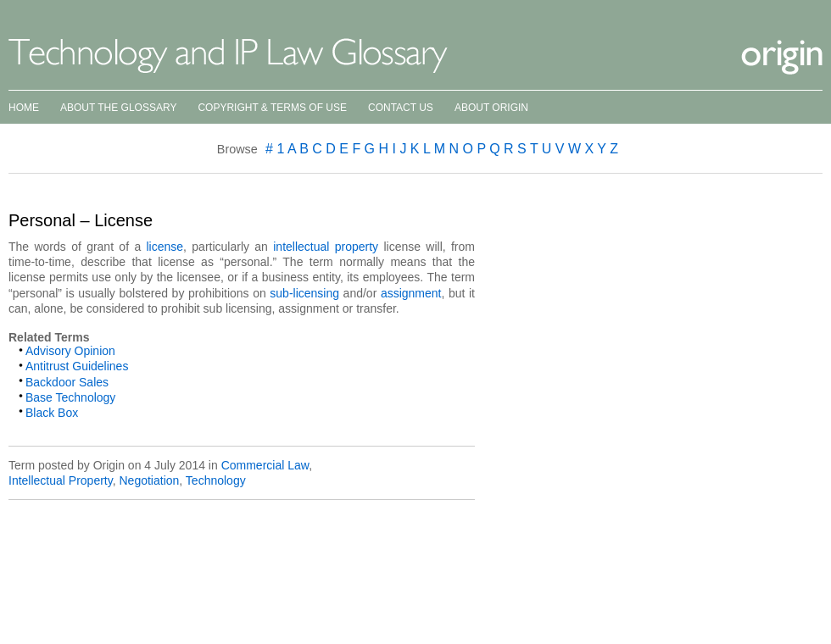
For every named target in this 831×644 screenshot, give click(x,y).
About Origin (491, 108)
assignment (411, 293)
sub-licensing (304, 293)
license (165, 247)
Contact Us (401, 108)
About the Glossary (118, 108)
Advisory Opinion (70, 351)
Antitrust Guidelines (77, 366)
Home (24, 108)
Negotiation (149, 480)
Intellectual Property (61, 480)
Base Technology (70, 397)
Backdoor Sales (67, 382)
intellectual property (326, 247)
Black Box (52, 413)
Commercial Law (265, 465)
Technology (216, 480)
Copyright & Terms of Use (272, 108)
